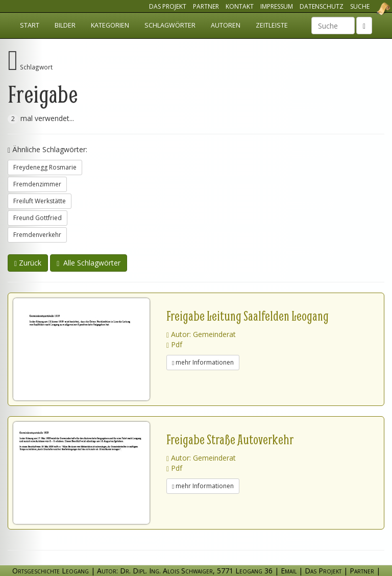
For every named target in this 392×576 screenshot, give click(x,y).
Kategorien (110, 25)
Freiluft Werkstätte (40, 201)
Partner (206, 6)
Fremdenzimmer (37, 184)
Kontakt (240, 6)
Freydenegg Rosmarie (45, 167)
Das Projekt (168, 6)
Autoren (226, 25)
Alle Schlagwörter (89, 263)
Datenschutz (322, 6)
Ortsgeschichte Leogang (371, 9)
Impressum (277, 6)
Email (289, 571)
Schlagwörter (170, 25)
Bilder (65, 25)
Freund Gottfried (38, 218)
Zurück (28, 263)
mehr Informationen (203, 362)
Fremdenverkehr (37, 235)
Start (30, 25)
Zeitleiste (272, 25)
